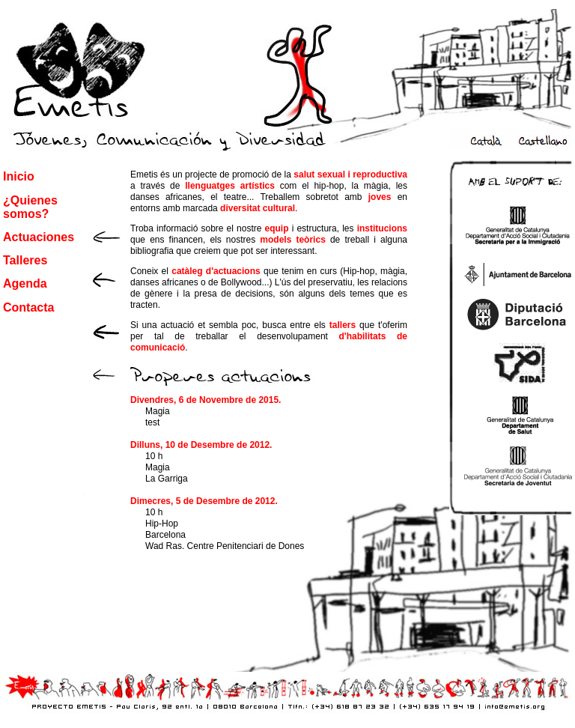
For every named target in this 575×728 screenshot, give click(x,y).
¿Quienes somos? (30, 207)
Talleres (25, 260)
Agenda (25, 283)
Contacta (28, 307)
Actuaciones (39, 237)
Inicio (19, 176)
